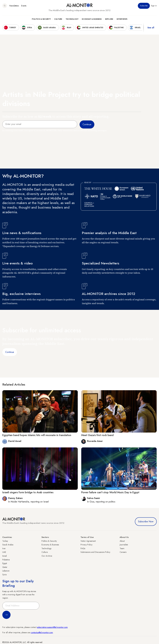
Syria (4, 575)
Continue (10, 352)
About (122, 541)
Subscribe (144, 6)
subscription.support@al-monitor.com (52, 627)
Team (122, 548)
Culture (58, 19)
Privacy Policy (86, 545)
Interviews (122, 19)
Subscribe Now (146, 521)
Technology (72, 19)
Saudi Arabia (8, 545)
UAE (4, 552)
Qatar (5, 567)
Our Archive (47, 556)
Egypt (5, 563)
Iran (4, 548)
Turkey (5, 541)
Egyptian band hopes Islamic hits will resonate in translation (37, 435)
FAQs (83, 548)
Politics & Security (41, 19)
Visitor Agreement (88, 541)
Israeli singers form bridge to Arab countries (28, 492)
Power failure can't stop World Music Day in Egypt (110, 492)
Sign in (154, 6)
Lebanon (6, 571)
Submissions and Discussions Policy (95, 552)
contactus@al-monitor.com (42, 632)
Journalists (124, 545)
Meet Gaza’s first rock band (97, 435)
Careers (123, 552)
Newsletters (14, 6)
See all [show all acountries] (151, 28)
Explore (109, 19)
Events (24, 6)
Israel (5, 556)
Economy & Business (92, 19)
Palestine (6, 560)
